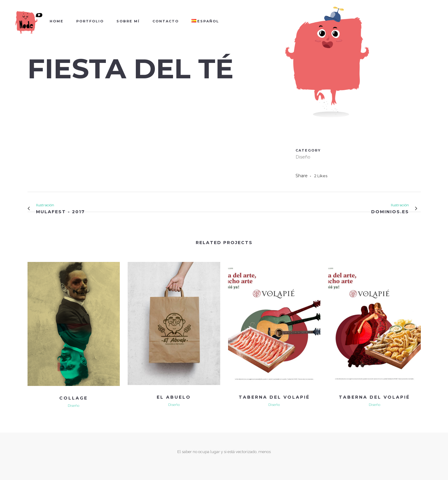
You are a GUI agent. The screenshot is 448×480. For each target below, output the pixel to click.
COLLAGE (74, 398)
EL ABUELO (174, 397)
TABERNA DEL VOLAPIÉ (274, 397)
